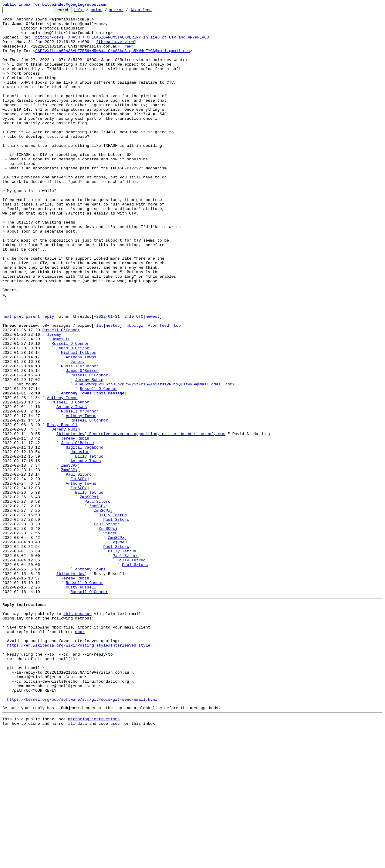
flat (99, 388)
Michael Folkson (79, 420)
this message (78, 732)
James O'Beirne (73, 415)
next (7, 377)
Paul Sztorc (79, 566)
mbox (80, 753)
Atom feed (150, 11)
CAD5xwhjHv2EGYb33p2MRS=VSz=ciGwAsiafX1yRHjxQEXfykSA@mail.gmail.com (155, 458)
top (177, 388)
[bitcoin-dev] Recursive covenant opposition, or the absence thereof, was (141, 517)
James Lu (61, 404)
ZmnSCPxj (70, 555)
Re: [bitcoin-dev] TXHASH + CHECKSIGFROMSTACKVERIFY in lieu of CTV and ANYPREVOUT (117, 43)
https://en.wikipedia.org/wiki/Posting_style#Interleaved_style (79, 770)
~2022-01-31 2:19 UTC (119, 377)
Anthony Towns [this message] (94, 469)
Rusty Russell (62, 507)
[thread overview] (116, 49)
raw (128, 54)
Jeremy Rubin (89, 453)
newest (153, 377)
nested (113, 388)
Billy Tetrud (89, 545)
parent (33, 377)
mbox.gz (135, 388)
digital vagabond (85, 534)
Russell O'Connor (61, 393)
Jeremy (54, 398)
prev (19, 377)
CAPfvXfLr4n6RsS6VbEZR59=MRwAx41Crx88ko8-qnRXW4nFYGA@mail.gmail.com (113, 60)
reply (48, 377)
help (88, 11)
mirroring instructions (94, 856)
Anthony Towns (81, 425)
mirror (126, 11)
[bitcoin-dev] (71, 685)
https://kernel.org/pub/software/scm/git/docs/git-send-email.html (82, 835)
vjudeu (110, 637)
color (106, 11)
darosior (80, 539)
